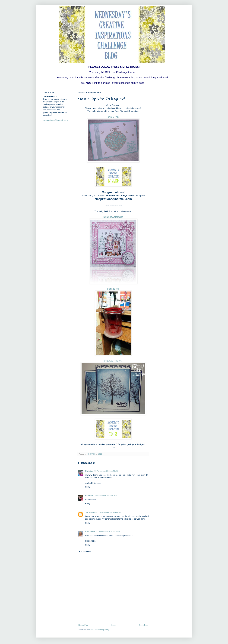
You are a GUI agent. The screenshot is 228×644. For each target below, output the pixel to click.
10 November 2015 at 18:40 (106, 496)
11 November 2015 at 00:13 (109, 512)
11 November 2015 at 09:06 (108, 532)
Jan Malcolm (91, 512)
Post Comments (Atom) (99, 630)
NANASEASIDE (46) (113, 217)
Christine (89, 471)
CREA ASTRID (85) (113, 361)
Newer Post (83, 625)
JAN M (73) (113, 117)
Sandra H (89, 496)
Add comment (85, 551)
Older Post (144, 625)
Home (114, 625)
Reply (88, 487)
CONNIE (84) (113, 289)
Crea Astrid (90, 532)
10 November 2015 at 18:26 (106, 471)
